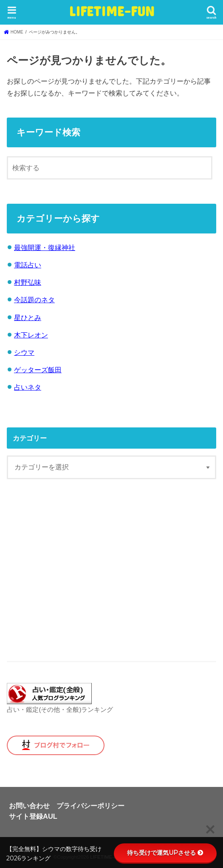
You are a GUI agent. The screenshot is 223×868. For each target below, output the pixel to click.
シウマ (24, 352)
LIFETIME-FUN (111, 11)
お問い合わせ (29, 806)
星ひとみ (28, 317)
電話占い (28, 265)
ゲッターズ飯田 (38, 370)
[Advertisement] (112, 570)
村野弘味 (28, 282)
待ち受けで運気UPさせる (165, 853)
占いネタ (28, 387)
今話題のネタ (34, 300)
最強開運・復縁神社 (45, 247)
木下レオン (31, 335)
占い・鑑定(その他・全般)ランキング (60, 710)
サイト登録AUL (33, 816)
